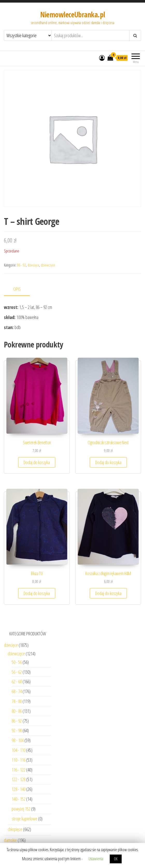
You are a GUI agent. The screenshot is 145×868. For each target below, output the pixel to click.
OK (116, 859)
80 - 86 (17, 711)
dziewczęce (48, 265)
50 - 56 (17, 662)
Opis (17, 289)
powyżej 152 (21, 809)
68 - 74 (17, 691)
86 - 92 (22, 265)
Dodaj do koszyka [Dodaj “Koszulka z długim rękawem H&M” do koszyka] (108, 593)
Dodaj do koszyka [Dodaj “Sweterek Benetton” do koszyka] (37, 462)
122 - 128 (19, 779)
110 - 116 (19, 760)
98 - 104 (18, 740)
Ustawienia (96, 859)
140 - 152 (19, 799)
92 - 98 (17, 730)
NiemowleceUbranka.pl (73, 14)
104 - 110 (19, 750)
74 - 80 (17, 701)
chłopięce (15, 829)
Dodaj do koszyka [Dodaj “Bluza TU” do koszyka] (37, 593)
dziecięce (33, 265)
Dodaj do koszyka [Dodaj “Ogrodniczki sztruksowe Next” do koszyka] (108, 462)
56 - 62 (17, 672)
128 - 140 (19, 789)
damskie (10, 840)
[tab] (21, 289)
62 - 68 (17, 681)
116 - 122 (19, 770)
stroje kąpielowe (25, 819)
